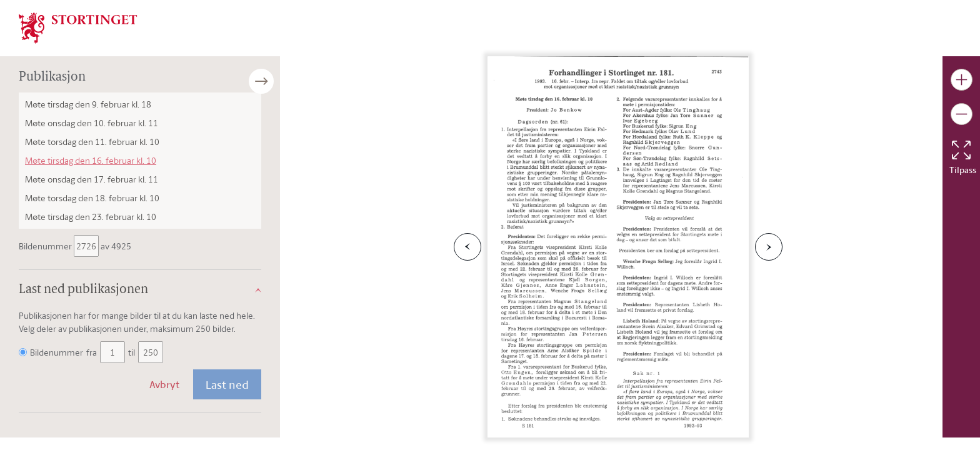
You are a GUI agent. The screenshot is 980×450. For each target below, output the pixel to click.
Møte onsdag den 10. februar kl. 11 (92, 123)
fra (92, 352)
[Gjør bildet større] (962, 80)
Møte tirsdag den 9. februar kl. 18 (88, 104)
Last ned (227, 384)
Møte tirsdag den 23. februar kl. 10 (91, 217)
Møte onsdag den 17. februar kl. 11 (92, 179)
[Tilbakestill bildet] (961, 150)
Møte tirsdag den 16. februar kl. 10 (91, 160)
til (132, 352)
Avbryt (164, 384)
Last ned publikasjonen (83, 290)
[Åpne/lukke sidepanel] (280, 81)
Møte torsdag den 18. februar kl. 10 (92, 198)
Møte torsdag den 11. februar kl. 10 (92, 142)
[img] (78, 27)
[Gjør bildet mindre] (962, 114)
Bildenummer (46, 246)
